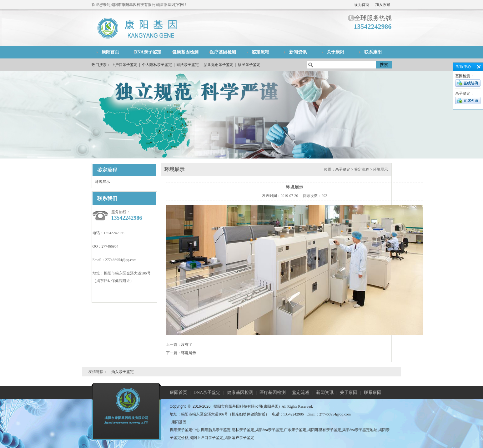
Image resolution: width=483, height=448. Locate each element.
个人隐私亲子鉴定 (157, 65)
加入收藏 (383, 5)
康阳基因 (179, 422)
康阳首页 (110, 52)
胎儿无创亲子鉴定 (219, 65)
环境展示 (103, 182)
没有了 (187, 345)
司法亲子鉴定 (188, 65)
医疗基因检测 (223, 52)
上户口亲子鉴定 (124, 65)
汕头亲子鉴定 (123, 372)
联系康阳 (373, 52)
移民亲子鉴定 (249, 65)
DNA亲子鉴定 (148, 52)
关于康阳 (335, 52)
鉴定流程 (260, 52)
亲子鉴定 (343, 169)
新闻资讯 (298, 52)
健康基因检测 (185, 52)
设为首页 (362, 5)
